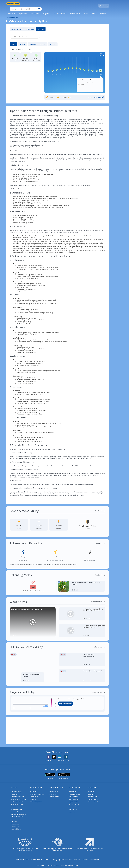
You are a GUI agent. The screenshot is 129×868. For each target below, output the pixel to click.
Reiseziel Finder (93, 794)
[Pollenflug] (104, 4)
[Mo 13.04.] (33, 42)
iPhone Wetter (54, 789)
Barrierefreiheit (53, 865)
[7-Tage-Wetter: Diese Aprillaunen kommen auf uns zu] (82, 628)
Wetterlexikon (73, 808)
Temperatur (34, 794)
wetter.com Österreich (18, 802)
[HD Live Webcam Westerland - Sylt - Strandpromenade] (82, 657)
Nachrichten (73, 789)
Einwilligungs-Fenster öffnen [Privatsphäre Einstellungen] (61, 859)
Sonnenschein (35, 797)
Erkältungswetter (93, 797)
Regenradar (34, 789)
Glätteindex (92, 792)
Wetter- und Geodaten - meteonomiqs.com (19, 814)
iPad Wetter (53, 792)
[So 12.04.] (23, 42)
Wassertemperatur (36, 800)
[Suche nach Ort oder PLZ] (39, 4)
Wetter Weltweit (74, 805)
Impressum (94, 859)
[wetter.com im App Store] (64, 773)
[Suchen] (53, 4)
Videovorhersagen (17, 789)
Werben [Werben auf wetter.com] (14, 805)
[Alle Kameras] (100, 644)
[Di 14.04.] (43, 42)
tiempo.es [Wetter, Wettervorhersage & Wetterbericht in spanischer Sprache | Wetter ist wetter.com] (14, 818)
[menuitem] (11, 11)
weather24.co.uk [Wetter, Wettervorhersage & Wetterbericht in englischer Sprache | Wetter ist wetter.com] (17, 828)
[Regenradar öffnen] (80, 701)
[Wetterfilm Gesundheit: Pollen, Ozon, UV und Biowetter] (82, 584)
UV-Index (41, 26)
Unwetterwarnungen (18, 794)
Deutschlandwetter (75, 792)
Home (8, 15)
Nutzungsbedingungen (70, 865)
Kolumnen (15, 792)
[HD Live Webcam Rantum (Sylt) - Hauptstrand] (82, 673)
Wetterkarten (37, 785)
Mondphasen (29, 26)
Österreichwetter (74, 797)
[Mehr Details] (100, 508)
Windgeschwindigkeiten (38, 792)
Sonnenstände (16, 26)
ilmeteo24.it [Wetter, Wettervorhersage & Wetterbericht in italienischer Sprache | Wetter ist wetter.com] (15, 823)
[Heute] (13, 42)
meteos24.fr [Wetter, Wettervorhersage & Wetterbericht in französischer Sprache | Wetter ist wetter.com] (15, 820)
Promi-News (73, 810)
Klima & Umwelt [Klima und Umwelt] (93, 800)
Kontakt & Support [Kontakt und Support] (81, 859)
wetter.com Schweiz (18, 800)
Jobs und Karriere (22, 859)
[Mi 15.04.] (53, 42)
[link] (11, 11)
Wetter (14, 785)
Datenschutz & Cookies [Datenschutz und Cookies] (40, 859)
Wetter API (15, 810)
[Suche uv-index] (36, 34)
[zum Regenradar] (99, 690)
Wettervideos (75, 785)
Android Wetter (54, 794)
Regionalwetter (74, 800)
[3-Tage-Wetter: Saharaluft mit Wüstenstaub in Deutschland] (82, 611)
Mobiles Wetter (57, 785)
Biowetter (91, 789)
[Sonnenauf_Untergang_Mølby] (75, 95)
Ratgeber (92, 785)
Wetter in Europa (74, 802)
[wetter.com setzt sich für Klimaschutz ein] (57, 846)
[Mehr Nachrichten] (98, 599)
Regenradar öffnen (65, 701)
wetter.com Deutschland (19, 797)
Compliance (41, 865)
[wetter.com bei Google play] (50, 773)
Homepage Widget (17, 808)
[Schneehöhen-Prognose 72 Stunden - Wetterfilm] (33, 620)
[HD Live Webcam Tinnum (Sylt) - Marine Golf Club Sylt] (33, 665)
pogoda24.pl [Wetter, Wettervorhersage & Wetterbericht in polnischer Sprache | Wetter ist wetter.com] (15, 826)
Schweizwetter (73, 794)
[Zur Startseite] (13, 4)
